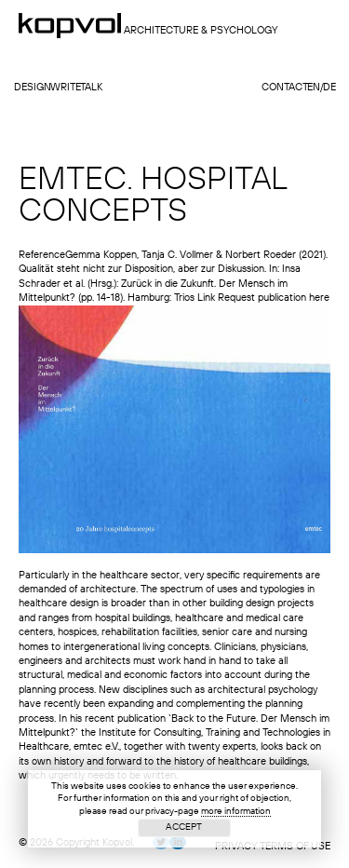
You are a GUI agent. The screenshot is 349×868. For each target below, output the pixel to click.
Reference (42, 256)
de (329, 88)
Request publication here (274, 298)
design (33, 88)
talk (91, 88)
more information (236, 811)
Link (206, 298)
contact (285, 88)
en (314, 88)
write (66, 88)
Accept (184, 827)
